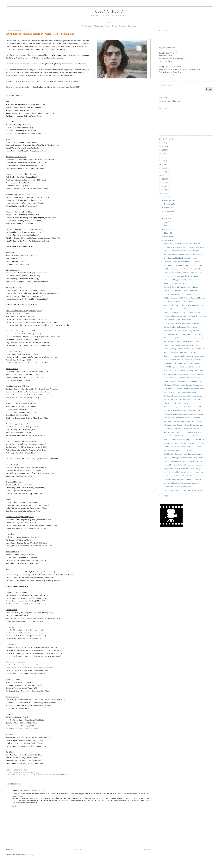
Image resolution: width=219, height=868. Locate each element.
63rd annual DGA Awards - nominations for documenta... (185, 389)
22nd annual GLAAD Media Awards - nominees (181, 323)
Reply (15, 806)
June (166, 222)
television (64, 775)
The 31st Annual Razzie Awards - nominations (181, 291)
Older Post (147, 849)
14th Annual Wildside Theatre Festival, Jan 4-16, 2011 (184, 461)
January (167, 240)
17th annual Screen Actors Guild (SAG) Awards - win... (184, 247)
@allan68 (169, 61)
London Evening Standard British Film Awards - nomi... (184, 476)
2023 (164, 154)
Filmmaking (98, 26)
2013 (164, 190)
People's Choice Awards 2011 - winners (178, 450)
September (168, 211)
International (52, 775)
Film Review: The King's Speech (176, 403)
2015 (164, 183)
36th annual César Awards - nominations (179, 302)
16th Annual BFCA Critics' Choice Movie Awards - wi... (184, 360)
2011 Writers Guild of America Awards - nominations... (184, 472)
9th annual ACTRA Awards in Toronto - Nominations (183, 385)
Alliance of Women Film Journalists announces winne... (184, 414)
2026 (164, 143)
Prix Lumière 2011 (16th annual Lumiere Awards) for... (184, 363)
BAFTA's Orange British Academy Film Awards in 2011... (185, 349)
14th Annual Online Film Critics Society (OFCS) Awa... (184, 490)
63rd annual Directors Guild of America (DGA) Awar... (184, 421)
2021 (164, 161)
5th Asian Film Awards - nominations (177, 320)
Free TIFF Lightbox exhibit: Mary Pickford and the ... (183, 367)
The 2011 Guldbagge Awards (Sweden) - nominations (183, 458)
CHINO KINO (109, 11)
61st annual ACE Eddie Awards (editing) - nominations (184, 370)
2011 (164, 197)
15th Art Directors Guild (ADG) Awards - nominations (184, 465)
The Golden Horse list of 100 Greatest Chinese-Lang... (184, 265)
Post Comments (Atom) (24, 855)
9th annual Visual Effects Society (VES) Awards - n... (183, 425)
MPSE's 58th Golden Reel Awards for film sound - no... (184, 305)
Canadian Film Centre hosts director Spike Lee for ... (183, 418)
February (168, 237)
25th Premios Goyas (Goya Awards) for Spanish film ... (184, 407)
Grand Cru (177, 72)
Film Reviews (87, 26)
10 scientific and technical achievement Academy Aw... (184, 436)
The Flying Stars (181, 58)
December (168, 200)
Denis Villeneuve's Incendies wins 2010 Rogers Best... (184, 381)
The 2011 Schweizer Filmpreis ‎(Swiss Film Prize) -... (183, 251)
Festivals (123, 26)
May (166, 226)
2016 (164, 179)
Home (78, 849)
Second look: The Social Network (176, 283)
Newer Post (10, 849)
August (167, 215)
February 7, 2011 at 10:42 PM (33, 790)
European (25, 775)
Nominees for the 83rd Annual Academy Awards (181, 276)
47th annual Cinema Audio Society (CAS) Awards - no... (184, 443)
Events (115, 26)
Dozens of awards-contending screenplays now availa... (184, 356)
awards (16, 775)
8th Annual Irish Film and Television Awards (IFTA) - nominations (40, 34)
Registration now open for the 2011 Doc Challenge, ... (183, 468)
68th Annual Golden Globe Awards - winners (180, 352)
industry (40, 775)
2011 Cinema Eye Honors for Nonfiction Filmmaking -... (185, 338)
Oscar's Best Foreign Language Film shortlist (180, 327)
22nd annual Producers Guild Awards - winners (181, 294)
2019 (164, 168)
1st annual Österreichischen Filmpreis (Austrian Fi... (183, 262)
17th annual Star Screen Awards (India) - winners (182, 429)
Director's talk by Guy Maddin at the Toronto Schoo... (183, 378)
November (168, 204)
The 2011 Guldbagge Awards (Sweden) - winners (182, 280)
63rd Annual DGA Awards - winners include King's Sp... (184, 254)
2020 (164, 164)
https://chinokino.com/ (167, 48)
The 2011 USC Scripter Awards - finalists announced (183, 454)
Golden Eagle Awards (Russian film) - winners (181, 287)
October (167, 208)
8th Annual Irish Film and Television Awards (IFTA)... (184, 400)
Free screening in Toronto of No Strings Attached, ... (183, 331)
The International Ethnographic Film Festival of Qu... (183, 272)
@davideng (170, 75)
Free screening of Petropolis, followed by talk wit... (183, 243)
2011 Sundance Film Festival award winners (180, 258)
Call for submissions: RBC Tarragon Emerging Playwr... (184, 298)
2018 (164, 172)
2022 (164, 157)
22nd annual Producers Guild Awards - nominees (182, 483)
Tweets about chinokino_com (170, 101)
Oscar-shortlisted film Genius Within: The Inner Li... (183, 479)
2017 (164, 175)
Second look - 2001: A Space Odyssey (178, 487)
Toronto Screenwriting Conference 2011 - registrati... (183, 345)
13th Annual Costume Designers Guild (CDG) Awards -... (185, 316)
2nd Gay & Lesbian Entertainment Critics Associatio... (184, 334)
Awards (107, 26)
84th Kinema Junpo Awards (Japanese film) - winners (183, 374)
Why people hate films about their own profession (182, 309)
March (167, 233)
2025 (164, 146)
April (166, 229)
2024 (164, 150)
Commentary (133, 26)
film (33, 775)
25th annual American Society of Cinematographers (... (184, 410)
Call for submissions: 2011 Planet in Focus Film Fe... (183, 269)
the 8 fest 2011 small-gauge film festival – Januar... (182, 341)
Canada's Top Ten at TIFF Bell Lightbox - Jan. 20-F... (183, 312)
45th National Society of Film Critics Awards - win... (183, 432)
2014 (164, 186)
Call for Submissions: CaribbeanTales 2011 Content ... (184, 447)
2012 (164, 193)
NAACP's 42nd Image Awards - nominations (180, 392)
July (166, 218)
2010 (164, 496)
